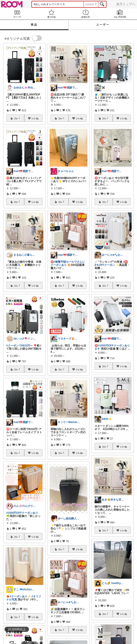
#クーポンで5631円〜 (19, 346)
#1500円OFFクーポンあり (22, 513)
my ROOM (120, 14)
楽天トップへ (126, 4)
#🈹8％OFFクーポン (111, 263)
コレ (17, 118)
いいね (35, 118)
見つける (52, 14)
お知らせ (86, 14)
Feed (17, 14)
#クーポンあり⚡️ (20, 596)
